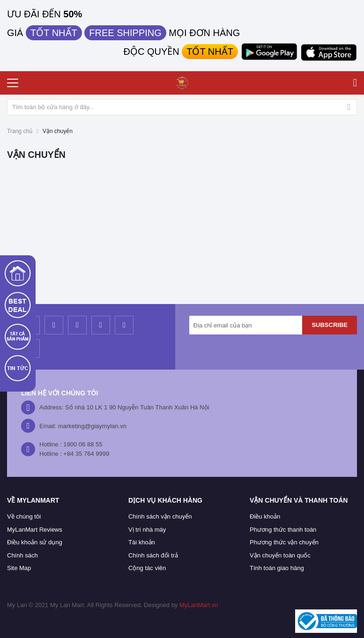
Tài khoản (142, 542)
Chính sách (22, 555)
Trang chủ (20, 131)
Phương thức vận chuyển (284, 542)
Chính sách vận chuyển (160, 516)
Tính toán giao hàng (277, 568)
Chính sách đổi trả (153, 555)
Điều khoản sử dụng (35, 542)
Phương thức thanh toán (283, 530)
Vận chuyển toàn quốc (280, 555)
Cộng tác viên (147, 568)
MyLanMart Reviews (35, 530)
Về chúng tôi (24, 516)
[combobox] (182, 107)
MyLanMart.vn (199, 605)
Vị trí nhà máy (147, 530)
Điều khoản (265, 516)
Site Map (19, 568)
